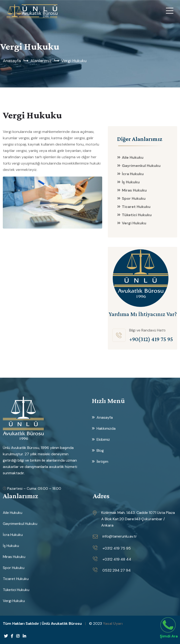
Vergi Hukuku (74, 61)
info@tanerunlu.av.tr (120, 536)
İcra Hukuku (133, 174)
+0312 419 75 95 (117, 548)
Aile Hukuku (133, 157)
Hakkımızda (106, 428)
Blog (100, 450)
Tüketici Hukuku (137, 215)
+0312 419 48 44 (117, 559)
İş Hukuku (131, 182)
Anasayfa (12, 61)
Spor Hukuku (134, 198)
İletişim (102, 461)
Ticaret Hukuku (136, 207)
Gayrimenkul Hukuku (141, 166)
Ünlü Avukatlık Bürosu (62, 623)
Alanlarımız (41, 61)
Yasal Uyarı (113, 623)
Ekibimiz (103, 439)
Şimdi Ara (169, 636)
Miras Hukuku (134, 190)
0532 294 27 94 (117, 570)
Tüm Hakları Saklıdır (21, 623)
